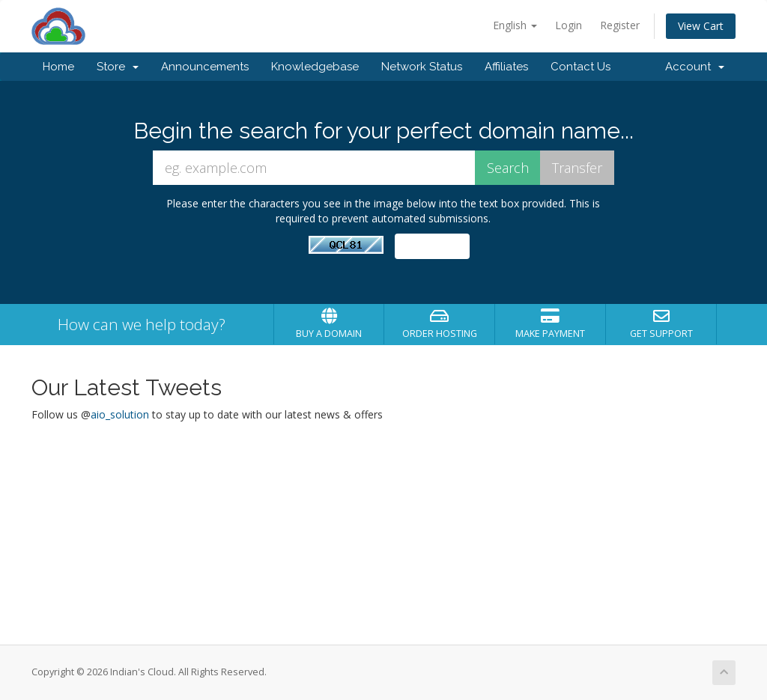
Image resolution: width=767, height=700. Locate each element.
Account (695, 67)
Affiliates (506, 67)
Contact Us (580, 67)
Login (569, 25)
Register (620, 25)
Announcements (205, 67)
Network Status (422, 67)
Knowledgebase (315, 67)
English (515, 25)
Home (58, 67)
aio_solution (120, 414)
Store (118, 67)
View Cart (701, 26)
